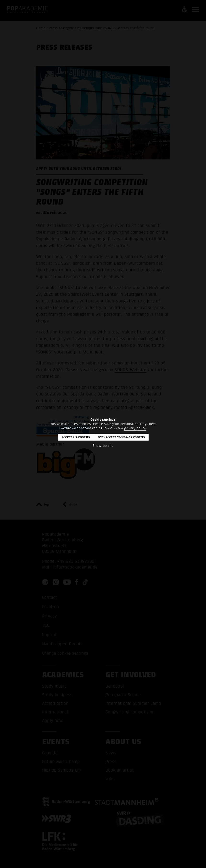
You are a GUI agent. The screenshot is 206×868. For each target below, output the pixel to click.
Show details (103, 446)
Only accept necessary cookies (121, 437)
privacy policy (135, 428)
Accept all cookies (76, 437)
